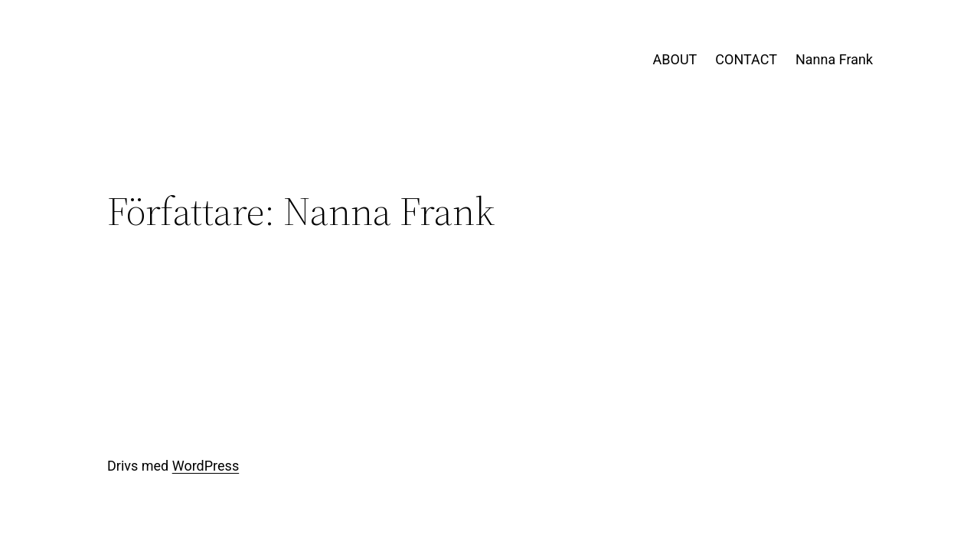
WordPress (206, 466)
